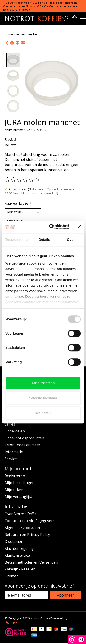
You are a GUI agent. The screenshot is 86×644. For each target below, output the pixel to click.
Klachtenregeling (19, 548)
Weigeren (43, 413)
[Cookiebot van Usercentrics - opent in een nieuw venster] (51, 227)
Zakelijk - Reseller (20, 569)
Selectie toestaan (43, 398)
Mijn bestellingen (19, 482)
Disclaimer (14, 541)
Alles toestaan (43, 383)
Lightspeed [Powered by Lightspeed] (12, 622)
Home (9, 34)
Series (10, 424)
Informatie (14, 451)
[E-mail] (27, 595)
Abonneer (65, 595)
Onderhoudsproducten (24, 438)
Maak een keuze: (18, 203)
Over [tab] (71, 240)
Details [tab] (44, 240)
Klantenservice (17, 555)
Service (11, 458)
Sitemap (12, 576)
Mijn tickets (14, 489)
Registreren (15, 475)
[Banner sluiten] (79, 227)
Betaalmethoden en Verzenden (31, 562)
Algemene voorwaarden (25, 527)
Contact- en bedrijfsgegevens (30, 520)
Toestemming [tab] (17, 240)
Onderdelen (15, 431)
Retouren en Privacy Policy (27, 534)
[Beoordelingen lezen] (19, 179)
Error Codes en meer (22, 444)
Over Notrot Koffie (21, 513)
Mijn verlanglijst (18, 496)
